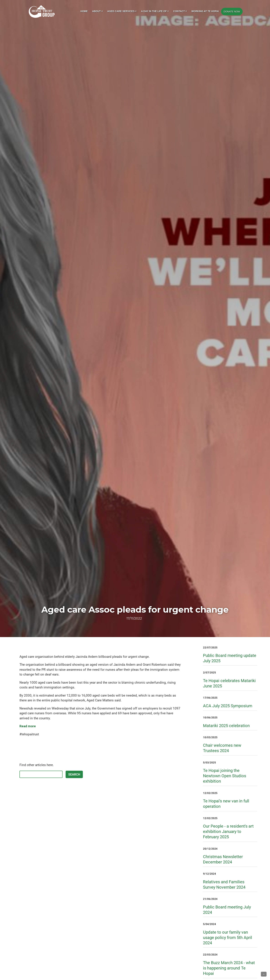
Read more (28, 726)
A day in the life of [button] (155, 11)
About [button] (97, 11)
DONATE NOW (232, 12)
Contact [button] (180, 11)
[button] (264, 974)
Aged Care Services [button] (122, 11)
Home (84, 11)
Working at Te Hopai (205, 11)
